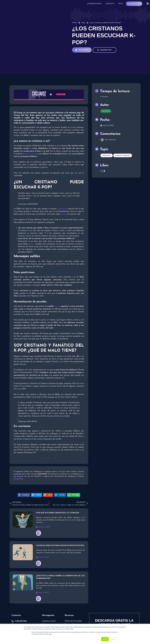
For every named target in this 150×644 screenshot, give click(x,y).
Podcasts (110, 4)
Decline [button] (114, 639)
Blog (120, 4)
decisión (63, 190)
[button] (24, 471)
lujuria (57, 283)
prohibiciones (62, 185)
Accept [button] (105, 639)
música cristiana (31, 130)
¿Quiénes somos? (94, 4)
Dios (32, 220)
